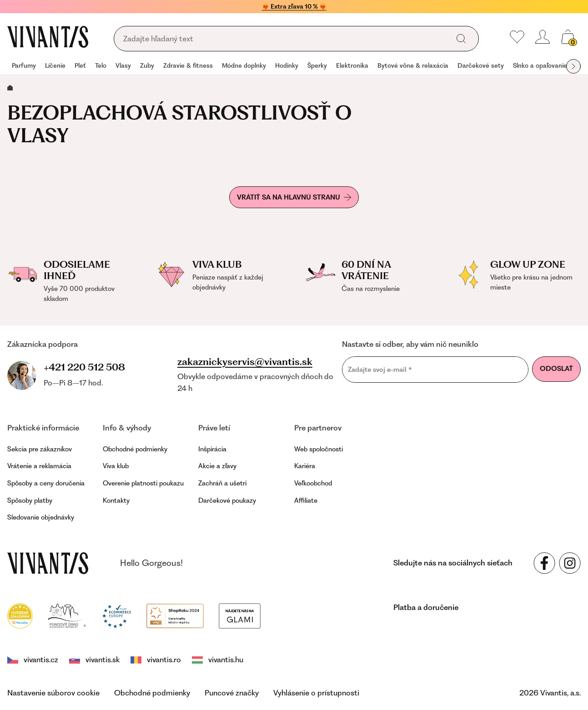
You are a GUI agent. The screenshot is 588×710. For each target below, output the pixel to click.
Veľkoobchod (313, 483)
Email (342, 356)
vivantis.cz (33, 660)
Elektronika (352, 65)
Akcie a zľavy (217, 466)
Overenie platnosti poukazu (143, 483)
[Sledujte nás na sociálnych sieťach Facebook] (544, 563)
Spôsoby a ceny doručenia (46, 483)
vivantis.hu (218, 660)
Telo (101, 65)
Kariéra (305, 466)
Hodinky (287, 65)
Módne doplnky (244, 65)
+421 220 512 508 (84, 367)
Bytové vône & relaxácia (413, 65)
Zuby (147, 65)
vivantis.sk (94, 660)
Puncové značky (232, 693)
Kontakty (116, 500)
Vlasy (123, 65)
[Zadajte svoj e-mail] (435, 370)
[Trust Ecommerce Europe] (117, 615)
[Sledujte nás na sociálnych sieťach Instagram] (570, 563)
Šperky (317, 65)
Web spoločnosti (319, 449)
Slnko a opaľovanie (540, 65)
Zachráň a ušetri (222, 483)
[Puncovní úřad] (67, 615)
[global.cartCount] (568, 37)
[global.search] (461, 39)
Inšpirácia (212, 449)
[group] (24, 66)
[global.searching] (284, 39)
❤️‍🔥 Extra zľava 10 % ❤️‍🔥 (294, 6)
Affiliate (306, 500)
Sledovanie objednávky (41, 517)
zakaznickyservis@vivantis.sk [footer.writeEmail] (245, 362)
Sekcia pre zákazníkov (40, 449)
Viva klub (116, 466)
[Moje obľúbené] (517, 37)
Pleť (80, 65)
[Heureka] (20, 615)
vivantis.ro (156, 660)
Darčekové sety (481, 65)
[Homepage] (48, 37)
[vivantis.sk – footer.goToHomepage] (48, 563)
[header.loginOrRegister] (543, 37)
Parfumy (24, 65)
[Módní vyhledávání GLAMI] (240, 615)
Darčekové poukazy (227, 500)
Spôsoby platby (30, 500)
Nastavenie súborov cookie (53, 693)
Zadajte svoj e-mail (380, 369)
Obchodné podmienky (135, 449)
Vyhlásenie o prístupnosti (316, 693)
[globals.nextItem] (573, 66)
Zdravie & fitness (188, 65)
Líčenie (55, 65)
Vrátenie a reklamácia (39, 466)
